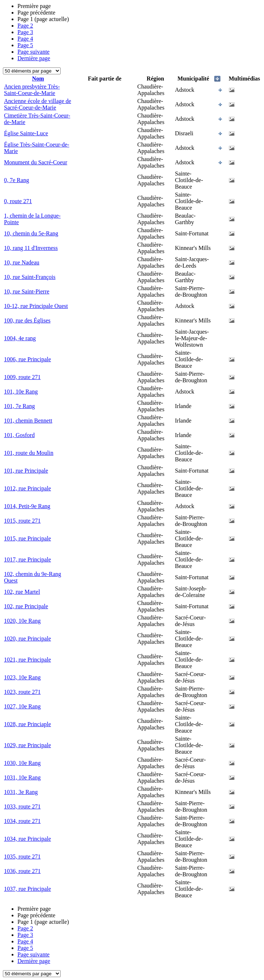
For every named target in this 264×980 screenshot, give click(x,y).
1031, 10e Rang (22, 777)
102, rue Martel (22, 592)
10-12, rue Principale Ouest (36, 306)
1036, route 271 (22, 871)
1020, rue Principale (27, 639)
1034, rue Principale (27, 839)
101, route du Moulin (29, 453)
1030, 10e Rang (22, 763)
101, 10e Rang (21, 392)
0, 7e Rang (17, 180)
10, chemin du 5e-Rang (31, 233)
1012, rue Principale (27, 488)
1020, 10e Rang (22, 621)
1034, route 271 (22, 821)
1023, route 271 (22, 692)
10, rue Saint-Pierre (27, 291)
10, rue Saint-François (30, 277)
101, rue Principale (26, 471)
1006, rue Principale (27, 359)
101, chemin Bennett (28, 421)
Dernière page (34, 58)
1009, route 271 (22, 377)
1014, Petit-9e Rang (27, 506)
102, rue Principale (26, 606)
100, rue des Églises (27, 320)
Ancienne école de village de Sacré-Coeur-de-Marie (38, 104)
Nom (38, 79)
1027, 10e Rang (22, 706)
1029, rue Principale (27, 745)
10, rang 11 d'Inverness (31, 248)
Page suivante (33, 52)
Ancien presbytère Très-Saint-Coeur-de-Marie (32, 90)
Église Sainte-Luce (26, 133)
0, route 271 (18, 201)
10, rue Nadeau (22, 262)
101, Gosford (19, 435)
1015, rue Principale (27, 538)
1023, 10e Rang (22, 677)
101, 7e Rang (19, 406)
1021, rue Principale (27, 660)
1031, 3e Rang (21, 792)
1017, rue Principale (27, 559)
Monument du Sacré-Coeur (36, 162)
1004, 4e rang (20, 338)
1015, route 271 (22, 521)
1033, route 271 (22, 806)
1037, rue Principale (27, 889)
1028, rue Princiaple (27, 724)
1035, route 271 (22, 857)
